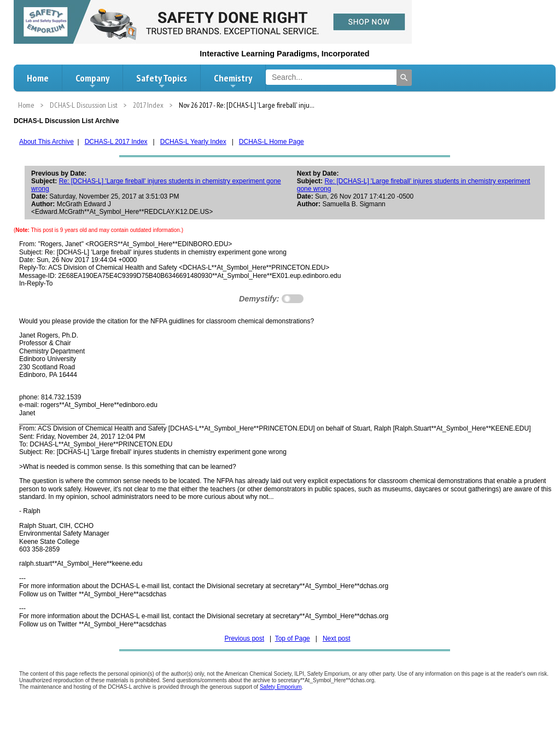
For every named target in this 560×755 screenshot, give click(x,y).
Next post (337, 638)
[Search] (404, 78)
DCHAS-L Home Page (272, 142)
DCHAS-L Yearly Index (193, 142)
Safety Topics (162, 81)
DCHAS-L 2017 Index (116, 142)
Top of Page (293, 638)
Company (92, 81)
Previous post (244, 638)
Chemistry (233, 81)
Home (38, 78)
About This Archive (46, 142)
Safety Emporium (281, 687)
